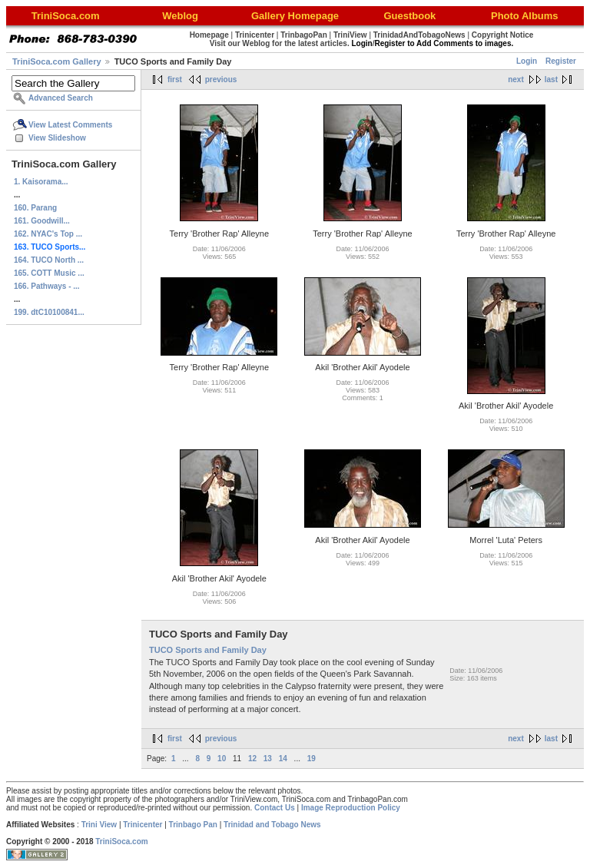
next (516, 80)
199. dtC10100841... (49, 312)
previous (221, 80)
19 (312, 759)
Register (561, 61)
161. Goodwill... (42, 221)
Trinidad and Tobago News (272, 825)
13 (268, 759)
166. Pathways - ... (47, 286)
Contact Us (275, 808)
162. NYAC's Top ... (48, 234)
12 (252, 759)
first (175, 80)
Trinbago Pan (193, 825)
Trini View (99, 825)
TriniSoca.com (121, 841)
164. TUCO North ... (49, 260)
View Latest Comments (70, 125)
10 (222, 759)
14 (283, 759)
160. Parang (35, 208)
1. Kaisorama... (41, 182)
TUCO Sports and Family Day (208, 650)
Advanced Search (61, 98)
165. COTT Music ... (49, 273)
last (551, 80)
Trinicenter (143, 825)
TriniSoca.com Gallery (57, 61)
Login (527, 61)
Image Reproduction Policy (351, 808)
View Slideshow (57, 138)
